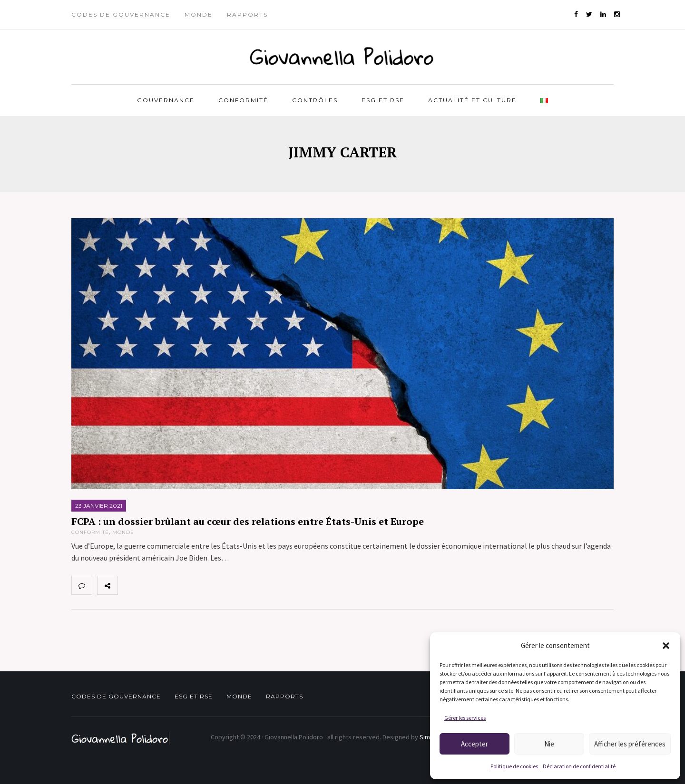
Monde (199, 15)
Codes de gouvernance (121, 15)
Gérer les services (465, 718)
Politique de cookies (514, 766)
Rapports (247, 15)
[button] (666, 646)
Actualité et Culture (472, 100)
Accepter (475, 744)
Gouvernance (166, 100)
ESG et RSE (383, 100)
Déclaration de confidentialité (579, 766)
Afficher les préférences (630, 744)
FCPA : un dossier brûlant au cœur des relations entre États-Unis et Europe (248, 521)
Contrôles (315, 100)
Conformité (243, 100)
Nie (549, 744)
